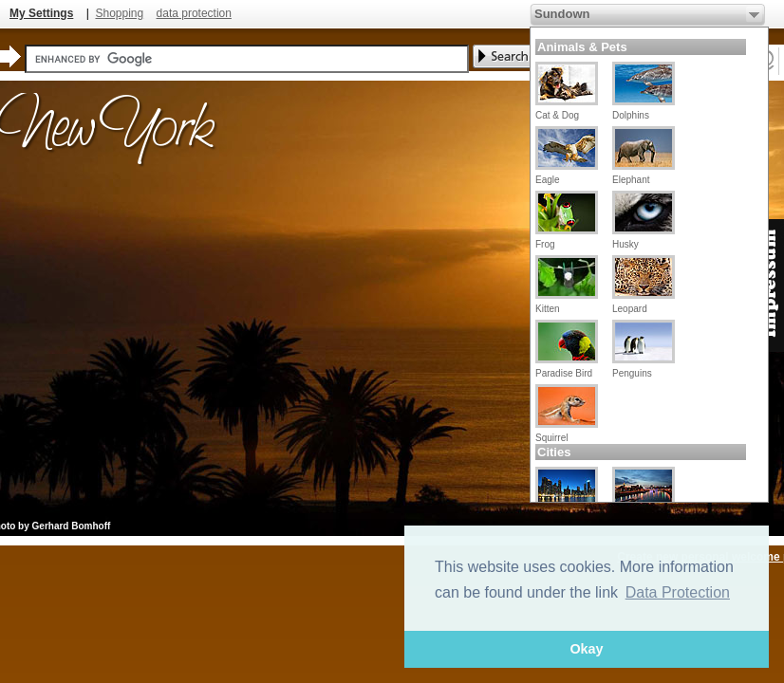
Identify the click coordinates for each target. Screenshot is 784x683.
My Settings (41, 13)
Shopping (119, 13)
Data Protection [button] (678, 592)
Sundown (562, 14)
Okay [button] (586, 649)
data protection (194, 13)
